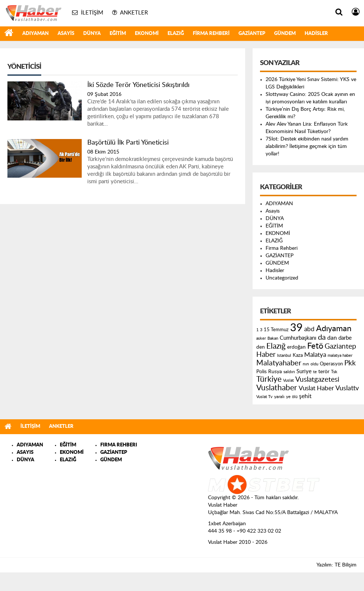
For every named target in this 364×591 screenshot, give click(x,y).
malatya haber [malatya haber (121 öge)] (340, 356)
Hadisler (316, 34)
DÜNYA (92, 34)
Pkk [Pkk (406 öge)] (350, 363)
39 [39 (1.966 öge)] (296, 328)
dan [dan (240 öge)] (332, 338)
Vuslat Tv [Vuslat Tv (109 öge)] (264, 397)
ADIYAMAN (35, 34)
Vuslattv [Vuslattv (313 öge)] (347, 388)
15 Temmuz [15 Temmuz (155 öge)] (276, 330)
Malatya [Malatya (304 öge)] (315, 355)
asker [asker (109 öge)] (261, 338)
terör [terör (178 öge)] (324, 372)
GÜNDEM (285, 34)
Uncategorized (282, 278)
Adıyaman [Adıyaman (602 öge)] (334, 329)
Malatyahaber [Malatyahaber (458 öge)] (279, 363)
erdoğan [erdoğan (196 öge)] (296, 347)
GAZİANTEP (252, 34)
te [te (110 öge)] (315, 372)
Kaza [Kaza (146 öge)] (298, 355)
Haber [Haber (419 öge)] (266, 355)
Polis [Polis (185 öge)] (261, 372)
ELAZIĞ (176, 34)
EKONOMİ (147, 34)
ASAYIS (25, 453)
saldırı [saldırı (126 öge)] (289, 372)
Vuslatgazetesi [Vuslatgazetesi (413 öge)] (317, 380)
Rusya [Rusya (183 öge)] (275, 372)
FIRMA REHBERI (119, 445)
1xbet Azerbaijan (227, 524)
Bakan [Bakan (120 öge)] (273, 338)
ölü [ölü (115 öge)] (295, 397)
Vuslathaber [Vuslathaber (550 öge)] (277, 388)
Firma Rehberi (211, 34)
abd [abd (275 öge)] (309, 329)
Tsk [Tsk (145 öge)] (334, 372)
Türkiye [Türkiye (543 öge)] (269, 379)
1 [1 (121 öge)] (257, 330)
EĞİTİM (118, 34)
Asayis (66, 34)
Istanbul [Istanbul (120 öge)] (284, 356)
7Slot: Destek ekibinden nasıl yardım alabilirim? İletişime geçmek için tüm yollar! (307, 146)
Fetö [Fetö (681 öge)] (315, 346)
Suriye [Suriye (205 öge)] (304, 372)
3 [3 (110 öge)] (261, 330)
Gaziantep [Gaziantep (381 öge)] (340, 347)
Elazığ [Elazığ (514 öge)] (276, 346)
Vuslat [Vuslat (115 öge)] (288, 380)
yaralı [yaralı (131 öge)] (279, 397)
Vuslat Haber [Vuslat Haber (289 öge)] (316, 388)
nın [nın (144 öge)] (306, 364)
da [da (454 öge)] (322, 338)
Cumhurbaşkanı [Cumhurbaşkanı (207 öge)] (298, 338)
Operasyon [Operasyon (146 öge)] (331, 364)
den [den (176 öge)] (261, 347)
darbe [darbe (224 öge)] (345, 338)
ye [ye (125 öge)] (288, 397)
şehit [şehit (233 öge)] (305, 396)
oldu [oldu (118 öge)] (314, 364)
